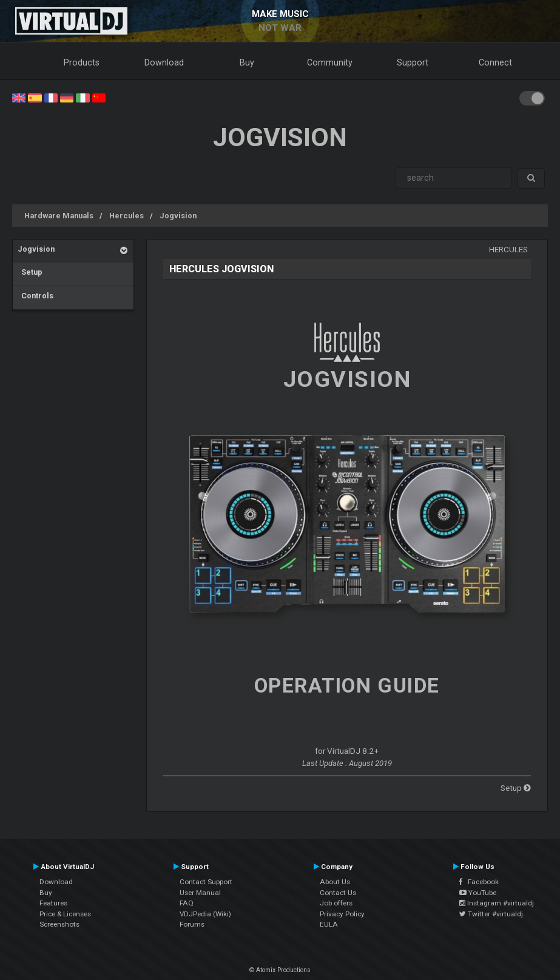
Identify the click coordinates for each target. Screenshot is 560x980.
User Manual (200, 893)
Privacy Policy (342, 914)
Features (53, 903)
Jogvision (178, 216)
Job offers (336, 903)
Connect (495, 62)
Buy (247, 62)
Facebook (479, 882)
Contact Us (338, 893)
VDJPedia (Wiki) (205, 914)
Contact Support (206, 882)
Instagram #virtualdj (497, 903)
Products (82, 62)
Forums (192, 924)
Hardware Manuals (59, 216)
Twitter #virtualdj (491, 914)
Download (164, 62)
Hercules (127, 216)
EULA (329, 924)
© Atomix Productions (280, 970)
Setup (30, 272)
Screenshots (59, 924)
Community (330, 62)
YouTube (478, 893)
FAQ (187, 903)
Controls (35, 296)
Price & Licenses (65, 914)
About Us (335, 882)
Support (413, 62)
